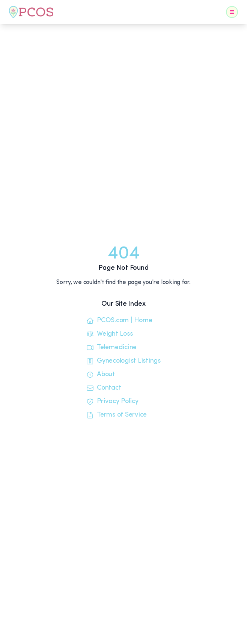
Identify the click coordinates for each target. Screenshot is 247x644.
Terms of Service (117, 415)
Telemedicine (111, 348)
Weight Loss (109, 334)
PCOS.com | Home (119, 321)
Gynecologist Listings (123, 361)
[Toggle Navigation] (232, 12)
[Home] (31, 12)
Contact (104, 388)
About (101, 375)
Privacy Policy (112, 402)
